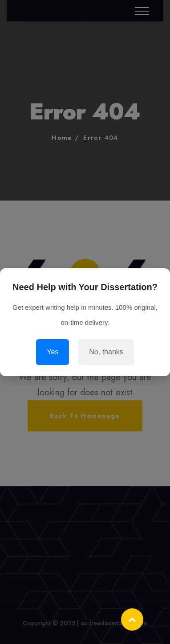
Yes (53, 352)
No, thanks (106, 352)
